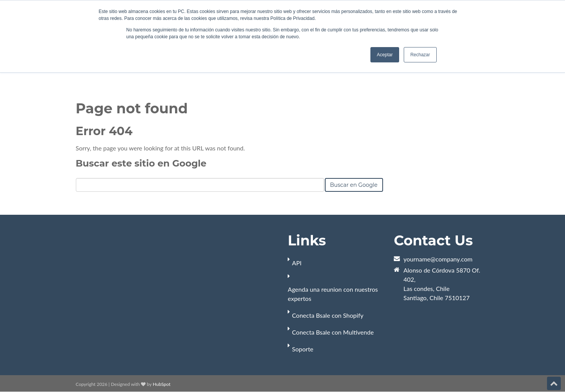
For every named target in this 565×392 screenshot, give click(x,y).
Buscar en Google (354, 185)
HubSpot (162, 384)
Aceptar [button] (385, 55)
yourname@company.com (438, 259)
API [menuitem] (297, 263)
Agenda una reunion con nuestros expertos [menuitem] (333, 294)
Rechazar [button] (420, 55)
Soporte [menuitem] (303, 349)
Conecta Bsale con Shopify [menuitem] (328, 315)
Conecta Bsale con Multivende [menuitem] (333, 332)
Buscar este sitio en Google (141, 163)
